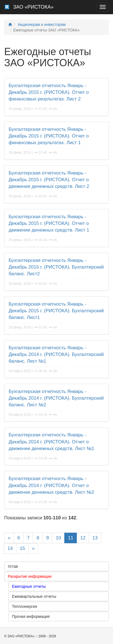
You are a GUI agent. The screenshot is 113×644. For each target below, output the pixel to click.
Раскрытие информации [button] (30, 576)
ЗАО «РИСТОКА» (33, 7)
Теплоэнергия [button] (24, 606)
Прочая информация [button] (31, 616)
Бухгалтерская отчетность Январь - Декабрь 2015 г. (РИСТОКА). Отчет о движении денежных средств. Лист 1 (49, 223)
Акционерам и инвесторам (42, 24)
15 (22, 548)
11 (71, 538)
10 (58, 538)
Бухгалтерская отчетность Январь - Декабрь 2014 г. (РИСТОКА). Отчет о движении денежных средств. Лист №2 (51, 485)
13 (95, 538)
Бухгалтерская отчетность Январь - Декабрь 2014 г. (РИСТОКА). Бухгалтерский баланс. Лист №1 (56, 355)
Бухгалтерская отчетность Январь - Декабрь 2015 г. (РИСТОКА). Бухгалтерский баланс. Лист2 (56, 267)
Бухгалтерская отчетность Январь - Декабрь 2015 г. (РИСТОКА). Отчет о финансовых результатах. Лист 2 (49, 92)
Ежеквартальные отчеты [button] (34, 596)
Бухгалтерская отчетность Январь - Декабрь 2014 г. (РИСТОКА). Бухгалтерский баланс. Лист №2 (56, 398)
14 (10, 548)
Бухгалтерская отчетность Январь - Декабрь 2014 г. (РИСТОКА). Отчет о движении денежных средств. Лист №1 (51, 442)
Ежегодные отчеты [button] (29, 586)
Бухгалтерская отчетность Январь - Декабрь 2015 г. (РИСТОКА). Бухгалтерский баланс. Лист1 (56, 311)
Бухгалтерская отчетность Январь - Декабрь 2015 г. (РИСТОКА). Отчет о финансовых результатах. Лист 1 (49, 136)
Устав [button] (13, 566)
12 (83, 538)
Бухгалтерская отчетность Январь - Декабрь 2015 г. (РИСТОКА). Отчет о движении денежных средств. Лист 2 (49, 180)
